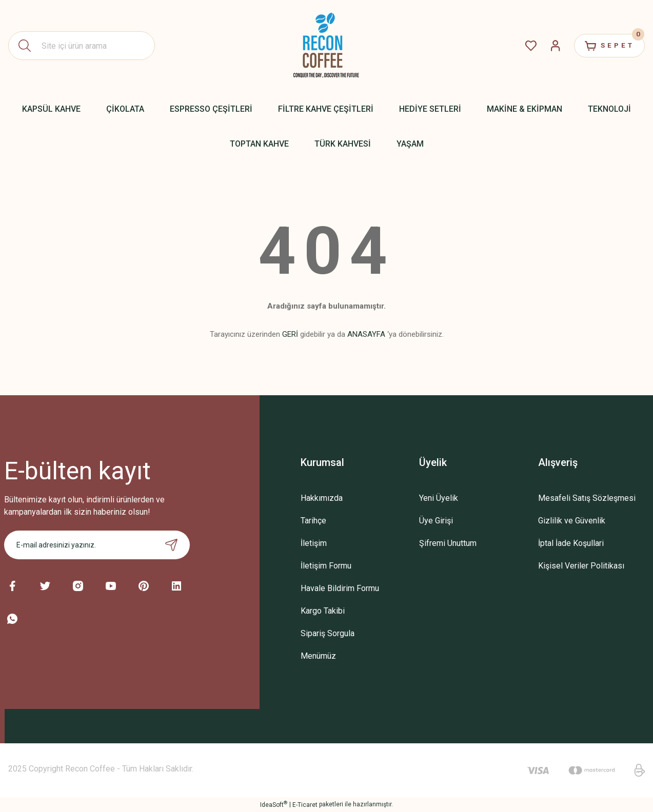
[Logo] (326, 46)
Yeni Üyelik (439, 498)
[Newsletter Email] (97, 545)
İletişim (314, 543)
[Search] (82, 46)
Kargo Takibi (323, 611)
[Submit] (171, 545)
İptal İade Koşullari (571, 543)
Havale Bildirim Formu (340, 588)
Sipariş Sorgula (328, 633)
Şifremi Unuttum (448, 543)
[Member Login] (548, 46)
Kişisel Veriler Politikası (581, 566)
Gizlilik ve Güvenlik (572, 521)
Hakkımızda (322, 498)
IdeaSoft (274, 804)
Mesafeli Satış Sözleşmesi (587, 498)
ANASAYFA (366, 334)
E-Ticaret (305, 805)
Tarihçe (313, 521)
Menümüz (318, 656)
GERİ (290, 334)
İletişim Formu (326, 566)
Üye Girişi (436, 521)
